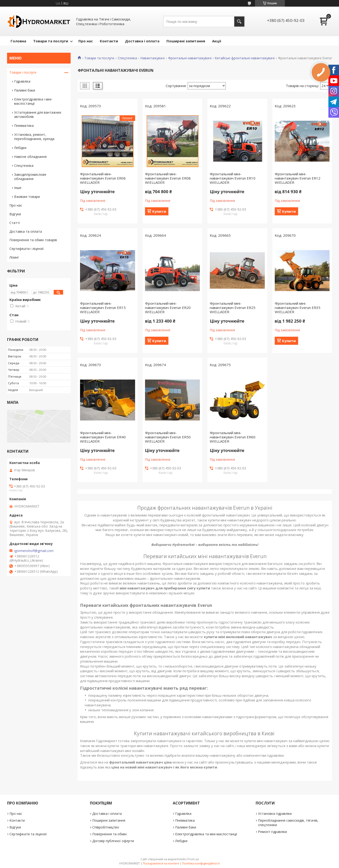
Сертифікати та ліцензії (28, 834)
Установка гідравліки (275, 814)
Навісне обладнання (30, 157)
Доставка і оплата (142, 41)
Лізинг (14, 257)
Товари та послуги (51, 41)
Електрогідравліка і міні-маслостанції (33, 101)
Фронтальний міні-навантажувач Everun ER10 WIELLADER (233, 178)
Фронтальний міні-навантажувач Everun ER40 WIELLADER (103, 437)
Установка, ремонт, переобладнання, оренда (34, 137)
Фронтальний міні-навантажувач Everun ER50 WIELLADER (168, 437)
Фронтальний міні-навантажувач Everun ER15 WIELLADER (103, 308)
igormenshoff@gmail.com (34, 551)
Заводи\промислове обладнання (30, 177)
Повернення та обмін (109, 834)
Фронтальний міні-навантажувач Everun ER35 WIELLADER (298, 308)
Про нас (86, 41)
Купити (159, 211)
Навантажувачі (152, 58)
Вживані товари (27, 197)
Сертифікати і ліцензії (27, 249)
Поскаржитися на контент (161, 863)
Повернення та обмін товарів (33, 240)
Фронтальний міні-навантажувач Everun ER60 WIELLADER (233, 437)
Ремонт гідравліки (272, 832)
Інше (18, 188)
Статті (15, 223)
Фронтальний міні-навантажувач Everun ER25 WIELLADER (233, 308)
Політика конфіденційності (201, 863)
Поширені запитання (186, 41)
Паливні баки (25, 90)
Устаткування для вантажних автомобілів (38, 114)
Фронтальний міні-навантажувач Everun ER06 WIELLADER (103, 178)
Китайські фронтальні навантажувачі (245, 58)
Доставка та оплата (26, 231)
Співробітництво (106, 827)
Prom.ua (193, 859)
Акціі (217, 41)
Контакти (109, 41)
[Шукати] (239, 22)
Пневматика (24, 126)
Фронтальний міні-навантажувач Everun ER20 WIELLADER (168, 308)
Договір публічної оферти (113, 841)
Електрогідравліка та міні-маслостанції (206, 834)
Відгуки (15, 214)
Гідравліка (22, 81)
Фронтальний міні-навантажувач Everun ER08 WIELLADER (168, 178)
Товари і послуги (23, 72)
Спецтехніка (127, 58)
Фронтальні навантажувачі (190, 58)
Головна (18, 41)
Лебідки (20, 148)
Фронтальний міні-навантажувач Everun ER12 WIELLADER (298, 178)
